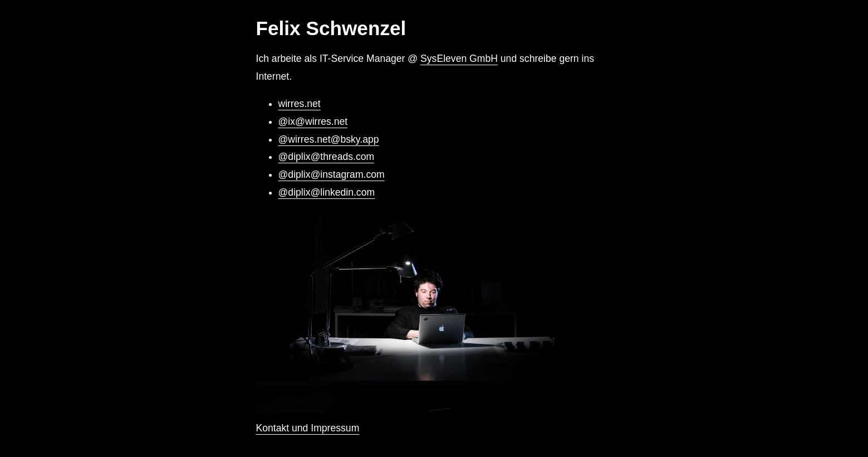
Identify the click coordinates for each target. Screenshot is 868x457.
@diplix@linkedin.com (327, 192)
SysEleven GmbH (459, 59)
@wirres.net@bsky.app (329, 139)
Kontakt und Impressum (308, 428)
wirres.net (300, 104)
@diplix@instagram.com (332, 174)
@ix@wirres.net (313, 121)
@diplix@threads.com (327, 157)
